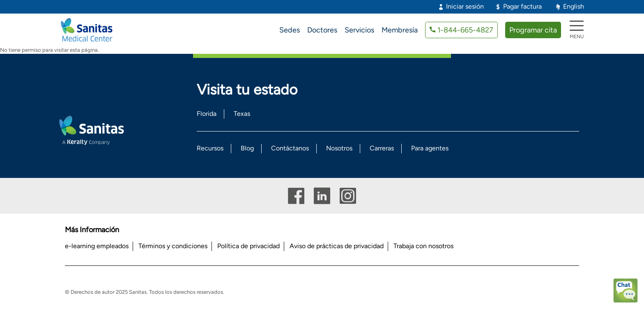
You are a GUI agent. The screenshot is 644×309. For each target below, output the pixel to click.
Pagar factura (522, 6)
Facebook (296, 196)
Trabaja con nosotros (423, 246)
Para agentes (430, 148)
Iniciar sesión (465, 6)
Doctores (322, 30)
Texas (242, 114)
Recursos (210, 148)
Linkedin (322, 196)
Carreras (382, 148)
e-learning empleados (97, 246)
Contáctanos (290, 148)
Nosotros (339, 148)
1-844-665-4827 (465, 30)
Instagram (348, 196)
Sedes (290, 30)
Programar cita (533, 30)
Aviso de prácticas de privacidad (337, 246)
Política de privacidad (248, 246)
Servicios (359, 30)
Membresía (400, 30)
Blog (247, 148)
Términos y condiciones (173, 246)
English (574, 6)
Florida (207, 114)
